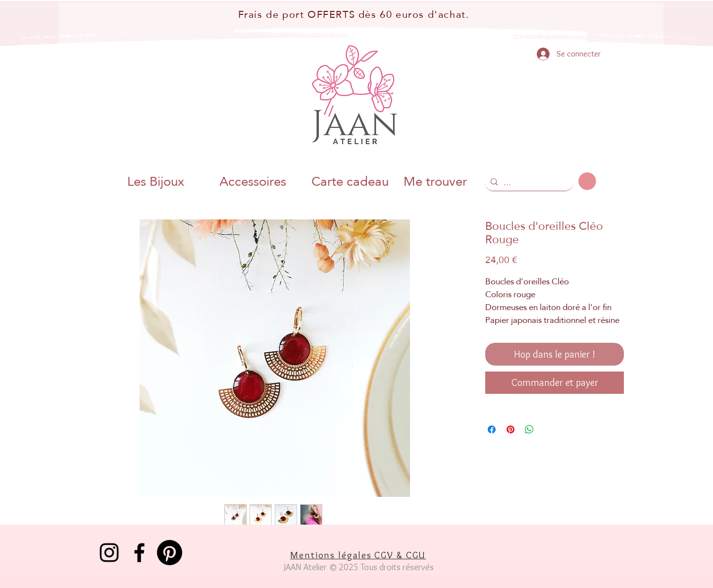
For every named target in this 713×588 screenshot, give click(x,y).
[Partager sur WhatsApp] (529, 429)
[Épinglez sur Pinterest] (510, 429)
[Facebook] (139, 553)
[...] (528, 183)
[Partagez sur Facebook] (492, 429)
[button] (587, 181)
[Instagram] (109, 553)
